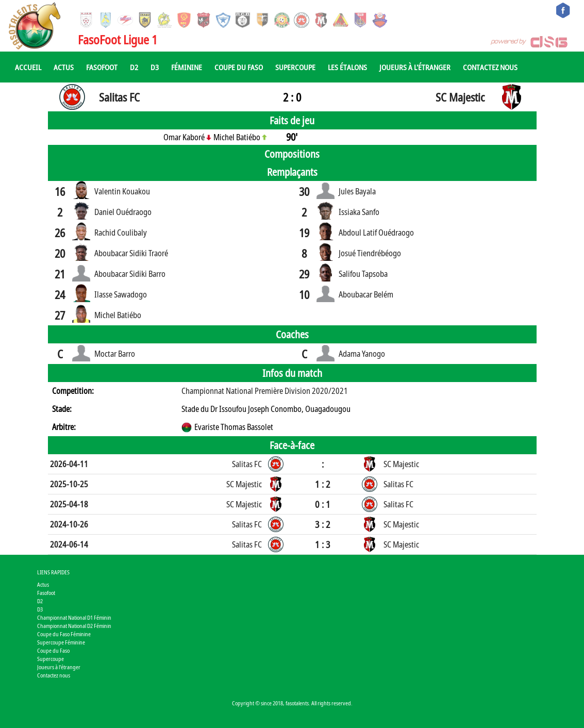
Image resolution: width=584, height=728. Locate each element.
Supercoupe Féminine (61, 642)
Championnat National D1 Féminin (74, 617)
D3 (155, 67)
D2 (134, 67)
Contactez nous (490, 67)
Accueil (28, 67)
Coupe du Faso (239, 67)
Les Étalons (347, 67)
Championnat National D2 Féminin (74, 626)
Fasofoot (102, 67)
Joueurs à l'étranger (415, 67)
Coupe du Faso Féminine (64, 634)
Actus (64, 67)
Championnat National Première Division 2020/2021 (265, 391)
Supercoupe (295, 67)
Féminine (187, 67)
